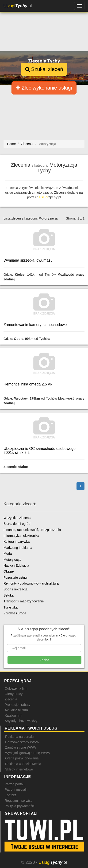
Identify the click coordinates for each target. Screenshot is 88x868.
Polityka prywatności (20, 806)
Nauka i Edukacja (16, 566)
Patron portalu (15, 784)
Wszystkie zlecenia (17, 518)
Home (11, 144)
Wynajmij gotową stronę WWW (28, 753)
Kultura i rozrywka (17, 542)
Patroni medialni (16, 789)
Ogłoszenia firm (16, 688)
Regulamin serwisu (19, 801)
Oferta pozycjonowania (22, 758)
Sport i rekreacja (15, 589)
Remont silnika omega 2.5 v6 (28, 384)
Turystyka (11, 607)
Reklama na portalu (19, 737)
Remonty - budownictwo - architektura (31, 583)
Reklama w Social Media (23, 764)
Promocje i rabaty (17, 705)
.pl (18, 6)
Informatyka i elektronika (21, 536)
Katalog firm (13, 715)
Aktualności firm (16, 710)
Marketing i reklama (18, 548)
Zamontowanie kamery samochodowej (36, 325)
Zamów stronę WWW (21, 747)
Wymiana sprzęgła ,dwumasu (28, 260)
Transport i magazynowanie (24, 601)
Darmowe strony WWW (22, 742)
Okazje (9, 571)
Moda (8, 554)
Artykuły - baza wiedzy (21, 721)
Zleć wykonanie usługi (44, 88)
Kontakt (10, 795)
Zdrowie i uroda (15, 613)
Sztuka (9, 595)
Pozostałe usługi (15, 577)
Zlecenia (11, 699)
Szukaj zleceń (44, 69)
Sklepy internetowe (19, 769)
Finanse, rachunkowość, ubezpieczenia (32, 530)
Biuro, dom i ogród (17, 524)
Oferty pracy (14, 694)
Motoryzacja (12, 560)
